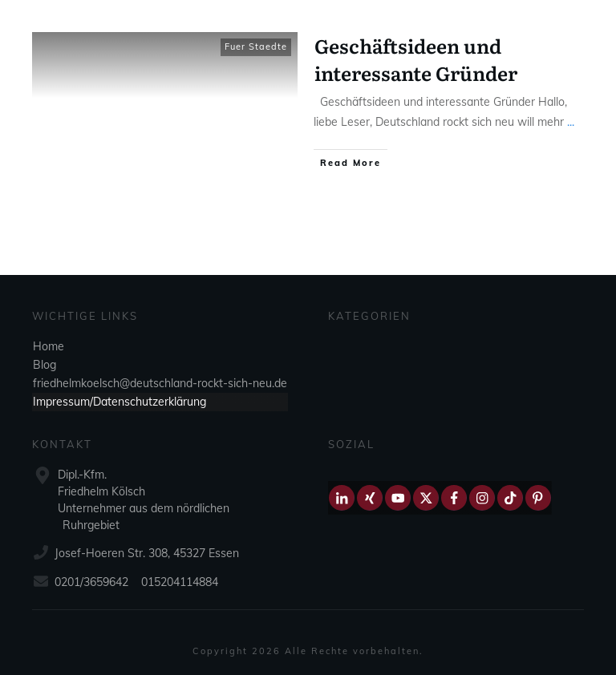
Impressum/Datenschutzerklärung (120, 402)
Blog (45, 365)
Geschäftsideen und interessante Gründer (416, 59)
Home (49, 346)
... (571, 122)
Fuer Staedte (256, 46)
